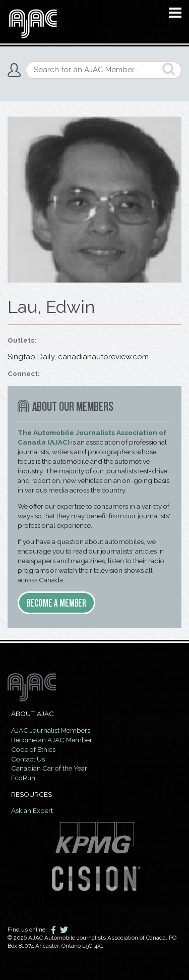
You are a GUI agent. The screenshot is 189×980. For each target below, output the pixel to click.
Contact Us (28, 759)
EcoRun (23, 778)
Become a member (56, 603)
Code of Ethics (33, 749)
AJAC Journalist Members (51, 730)
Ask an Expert (32, 810)
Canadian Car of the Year (49, 768)
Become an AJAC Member (52, 740)
